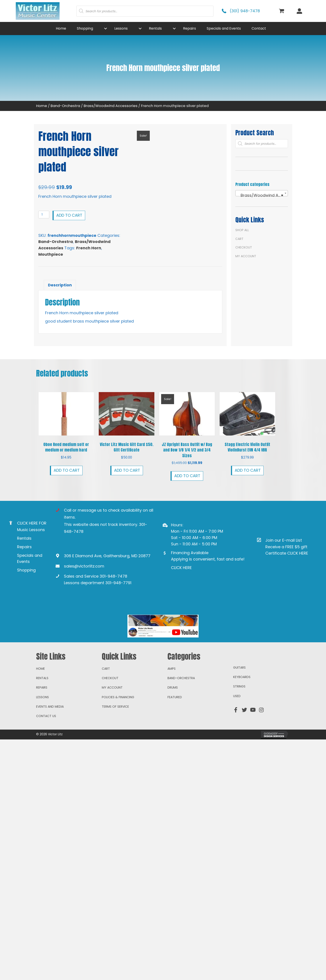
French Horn (89, 248)
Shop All (242, 230)
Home (42, 106)
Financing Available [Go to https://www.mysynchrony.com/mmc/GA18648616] (190, 553)
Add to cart (69, 215)
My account (246, 256)
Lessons (42, 758)
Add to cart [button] (67, 470)
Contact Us (46, 777)
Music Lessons (31, 530)
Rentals (24, 538)
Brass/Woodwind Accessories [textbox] (263, 195)
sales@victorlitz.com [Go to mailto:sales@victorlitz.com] (84, 566)
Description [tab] (60, 285)
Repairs (24, 547)
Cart (239, 239)
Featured (175, 758)
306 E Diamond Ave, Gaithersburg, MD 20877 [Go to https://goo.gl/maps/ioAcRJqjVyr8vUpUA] (107, 556)
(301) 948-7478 (245, 11)
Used (237, 757)
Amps (172, 729)
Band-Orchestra (65, 106)
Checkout (244, 247)
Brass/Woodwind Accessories (111, 106)
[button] (106, 29)
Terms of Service (115, 768)
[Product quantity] (44, 215)
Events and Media (50, 768)
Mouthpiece (51, 254)
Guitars (239, 728)
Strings (239, 747)
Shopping (26, 570)
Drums (173, 748)
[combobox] (262, 193)
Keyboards (242, 738)
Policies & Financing (118, 758)
